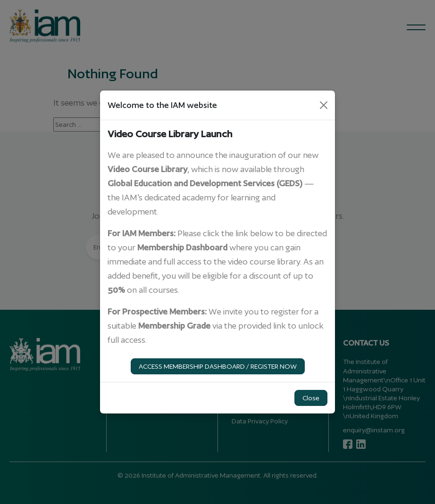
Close (311, 398)
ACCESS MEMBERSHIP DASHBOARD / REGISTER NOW (218, 366)
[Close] (324, 105)
